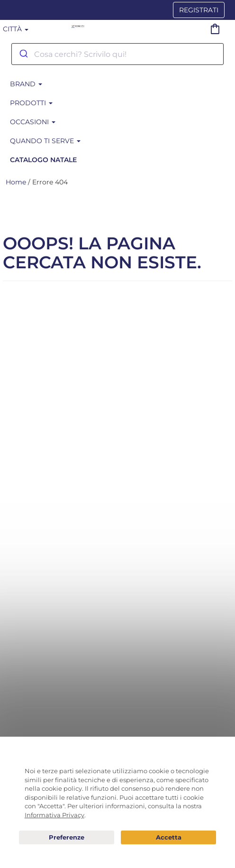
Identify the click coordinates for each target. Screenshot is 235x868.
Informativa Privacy (54, 815)
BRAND (26, 84)
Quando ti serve (45, 141)
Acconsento (168, 837)
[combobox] (117, 54)
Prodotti (31, 103)
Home (16, 182)
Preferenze (67, 838)
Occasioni (33, 122)
